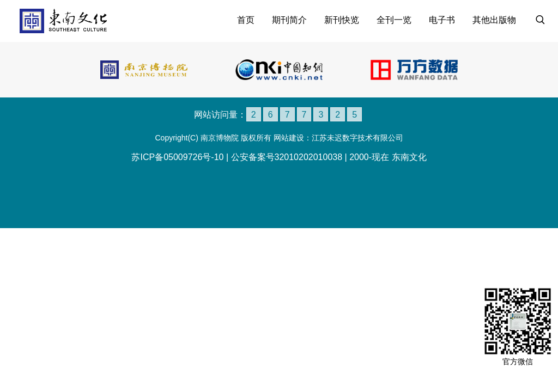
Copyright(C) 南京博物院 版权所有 (213, 138)
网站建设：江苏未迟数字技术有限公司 (338, 138)
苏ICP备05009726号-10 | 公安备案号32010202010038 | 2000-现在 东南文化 (279, 157)
